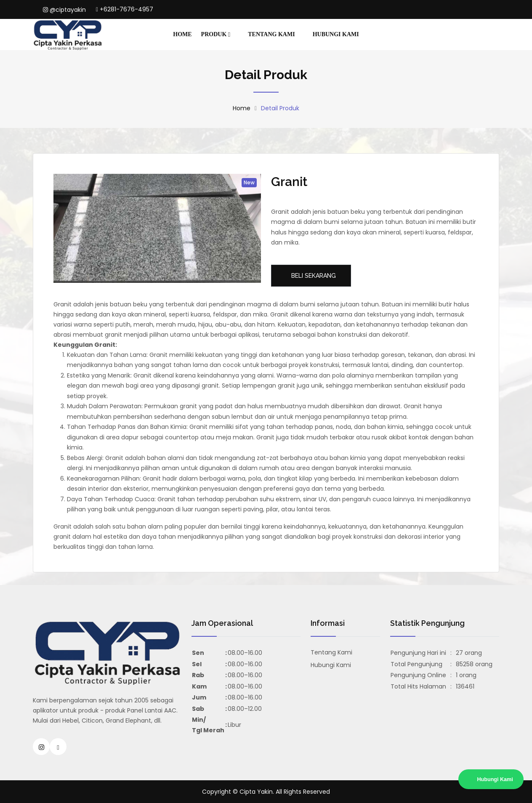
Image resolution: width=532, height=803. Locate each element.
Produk (216, 35)
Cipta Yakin (256, 792)
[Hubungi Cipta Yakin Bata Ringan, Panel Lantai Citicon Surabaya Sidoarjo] (58, 747)
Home (182, 34)
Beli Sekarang (313, 276)
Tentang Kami (271, 34)
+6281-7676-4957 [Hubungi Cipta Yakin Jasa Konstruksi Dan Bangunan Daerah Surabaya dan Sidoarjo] (125, 9)
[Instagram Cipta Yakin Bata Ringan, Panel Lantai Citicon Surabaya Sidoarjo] (41, 747)
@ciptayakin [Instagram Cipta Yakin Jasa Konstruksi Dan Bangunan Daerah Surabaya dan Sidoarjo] (64, 10)
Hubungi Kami (336, 34)
